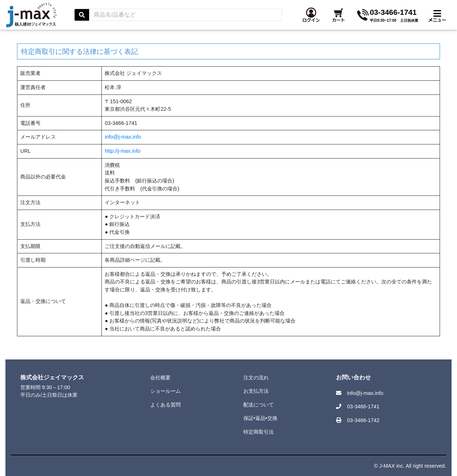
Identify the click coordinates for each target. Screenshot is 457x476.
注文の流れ (256, 378)
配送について (259, 405)
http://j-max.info (122, 151)
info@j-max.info (123, 137)
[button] (383, 19)
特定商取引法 (259, 432)
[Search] (258, 19)
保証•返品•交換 (260, 418)
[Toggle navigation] (437, 19)
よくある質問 (165, 405)
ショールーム (165, 391)
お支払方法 (256, 391)
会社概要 (160, 378)
